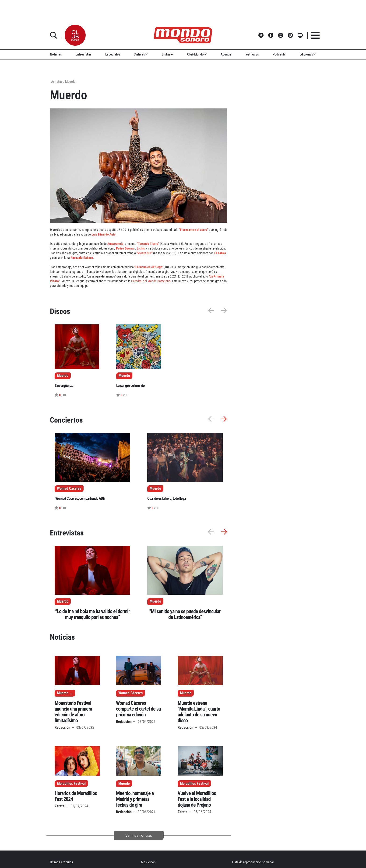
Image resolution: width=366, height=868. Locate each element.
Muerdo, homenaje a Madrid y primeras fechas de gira (135, 799)
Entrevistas (84, 54)
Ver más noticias (139, 835)
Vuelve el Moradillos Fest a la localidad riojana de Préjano (197, 799)
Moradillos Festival (71, 784)
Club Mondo (197, 54)
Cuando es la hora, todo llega (167, 498)
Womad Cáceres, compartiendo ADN (80, 498)
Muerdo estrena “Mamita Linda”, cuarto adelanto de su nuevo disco (199, 712)
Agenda (226, 54)
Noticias (56, 54)
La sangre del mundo (130, 385)
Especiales (113, 54)
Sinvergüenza (64, 385)
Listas (168, 54)
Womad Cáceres (130, 693)
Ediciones (308, 54)
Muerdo (63, 601)
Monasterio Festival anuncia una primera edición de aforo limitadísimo (73, 712)
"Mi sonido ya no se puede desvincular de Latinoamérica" (185, 614)
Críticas (141, 54)
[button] (75, 35)
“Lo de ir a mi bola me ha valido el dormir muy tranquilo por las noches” (92, 614)
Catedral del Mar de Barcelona (151, 281)
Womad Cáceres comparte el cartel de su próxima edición (138, 709)
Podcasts (279, 54)
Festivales (252, 54)
